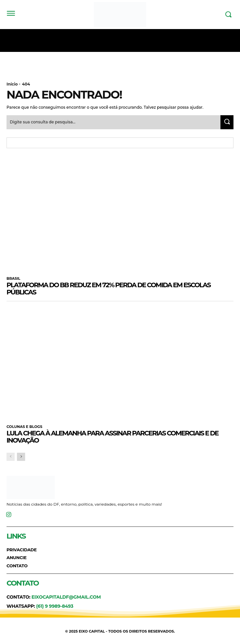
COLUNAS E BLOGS (24, 427)
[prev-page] (11, 457)
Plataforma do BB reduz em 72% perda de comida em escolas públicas (109, 289)
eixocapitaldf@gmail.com (66, 597)
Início (12, 84)
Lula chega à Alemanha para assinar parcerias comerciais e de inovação (112, 437)
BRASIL (13, 279)
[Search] (227, 122)
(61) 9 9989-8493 (55, 606)
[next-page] (21, 457)
